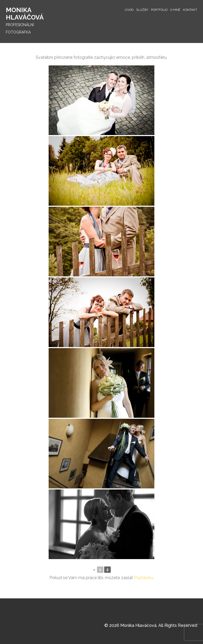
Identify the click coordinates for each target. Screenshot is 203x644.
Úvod (129, 10)
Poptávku (143, 578)
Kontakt (190, 10)
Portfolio (159, 10)
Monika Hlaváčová (25, 14)
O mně (175, 10)
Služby (142, 10)
